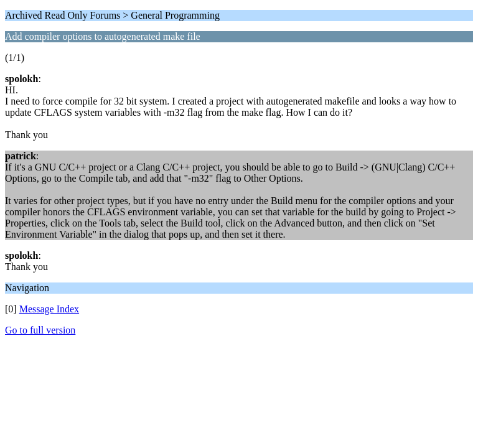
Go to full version (40, 330)
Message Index (49, 309)
